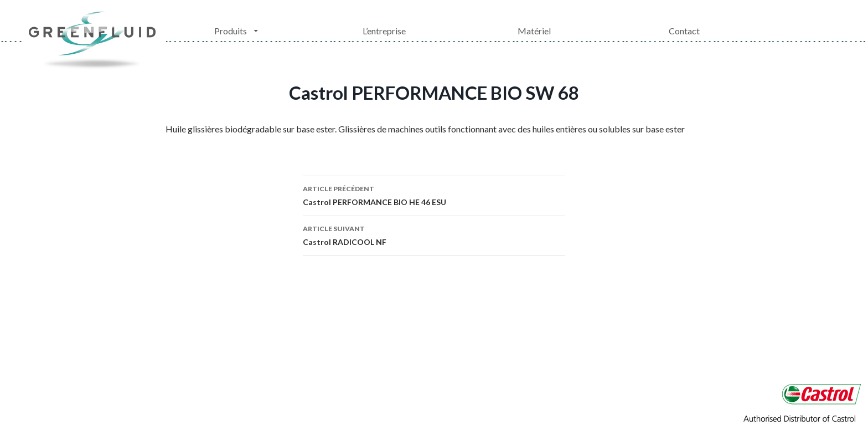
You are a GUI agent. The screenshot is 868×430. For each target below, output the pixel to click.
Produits (231, 31)
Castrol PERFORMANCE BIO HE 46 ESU (434, 194)
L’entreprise (384, 31)
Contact (684, 31)
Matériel (534, 31)
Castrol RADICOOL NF (434, 234)
